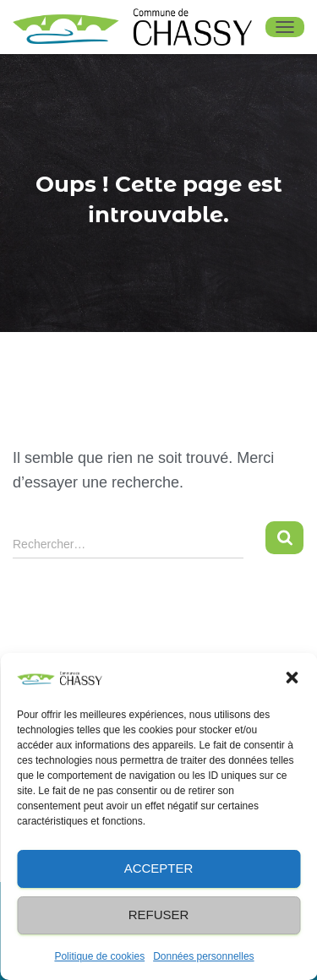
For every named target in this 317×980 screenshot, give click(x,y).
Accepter (159, 868)
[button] (292, 678)
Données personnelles (203, 956)
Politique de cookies (99, 956)
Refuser (159, 915)
